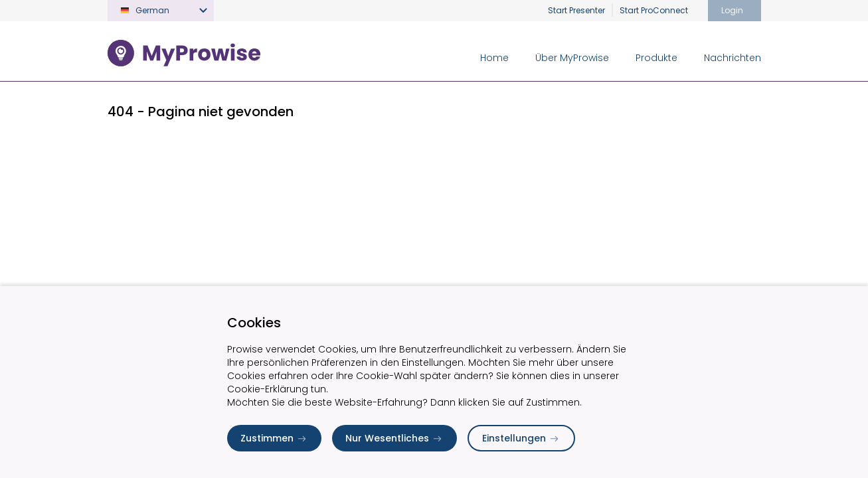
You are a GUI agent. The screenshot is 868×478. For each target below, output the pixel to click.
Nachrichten (733, 58)
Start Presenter (576, 10)
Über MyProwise (572, 58)
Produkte (656, 58)
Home (494, 58)
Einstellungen (521, 438)
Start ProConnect (654, 10)
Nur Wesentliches (394, 438)
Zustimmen (274, 438)
